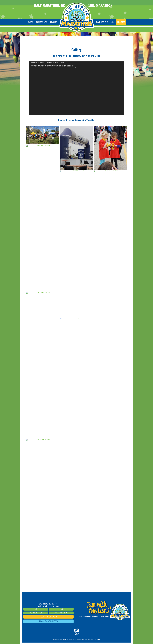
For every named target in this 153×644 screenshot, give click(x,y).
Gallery (108, 30)
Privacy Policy (72, 640)
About (33, 30)
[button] (37, 30)
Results (54, 22)
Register (121, 22)
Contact (117, 30)
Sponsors (98, 30)
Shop (113, 22)
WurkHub (98, 640)
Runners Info (42, 22)
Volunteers (45, 30)
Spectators (57, 30)
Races (30, 22)
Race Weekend (102, 22)
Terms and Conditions (82, 640)
